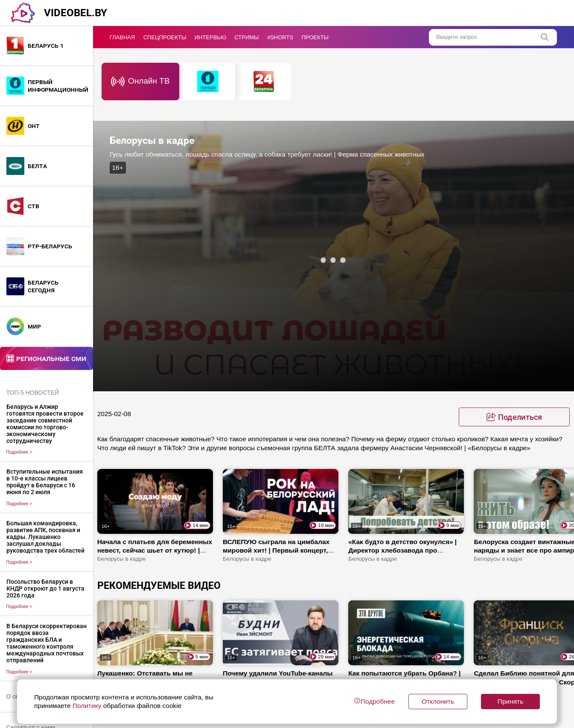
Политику (87, 706)
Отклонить (438, 701)
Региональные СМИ (51, 358)
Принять (510, 701)
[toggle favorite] (514, 417)
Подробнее (19, 452)
